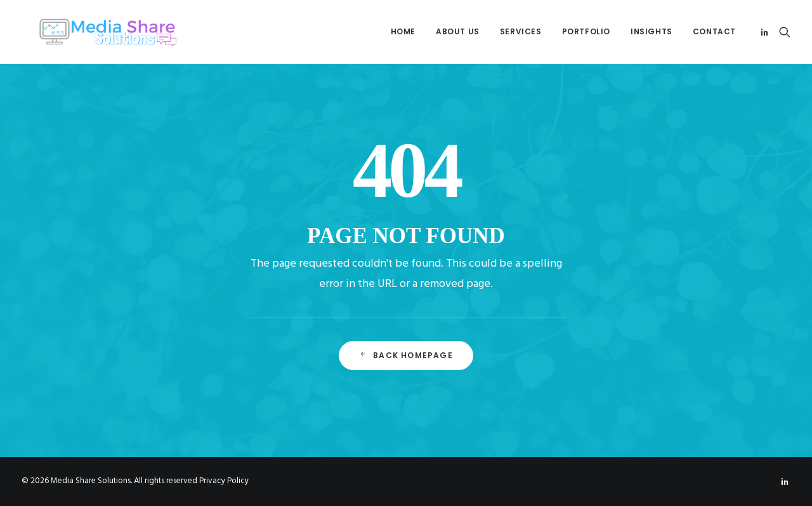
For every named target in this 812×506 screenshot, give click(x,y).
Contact (714, 31)
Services (521, 31)
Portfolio (586, 31)
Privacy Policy (224, 481)
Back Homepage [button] (406, 355)
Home (403, 31)
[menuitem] (403, 32)
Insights (652, 31)
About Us (458, 31)
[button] (767, 32)
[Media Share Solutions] (95, 32)
